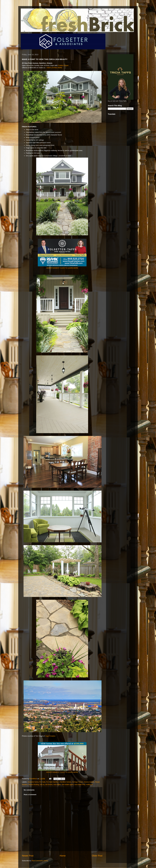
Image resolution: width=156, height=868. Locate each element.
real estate (57, 784)
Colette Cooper (63, 65)
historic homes (89, 782)
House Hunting (34, 784)
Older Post (97, 856)
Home (63, 856)
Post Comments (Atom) (40, 861)
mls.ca (42, 784)
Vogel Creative (50, 736)
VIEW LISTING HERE (54, 68)
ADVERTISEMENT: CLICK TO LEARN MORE (62, 268)
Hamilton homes (66, 782)
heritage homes (78, 782)
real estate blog (80, 784)
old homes (49, 784)
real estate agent (68, 784)
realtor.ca (89, 784)
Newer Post (28, 856)
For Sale (42, 782)
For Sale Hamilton (53, 782)
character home (33, 782)
